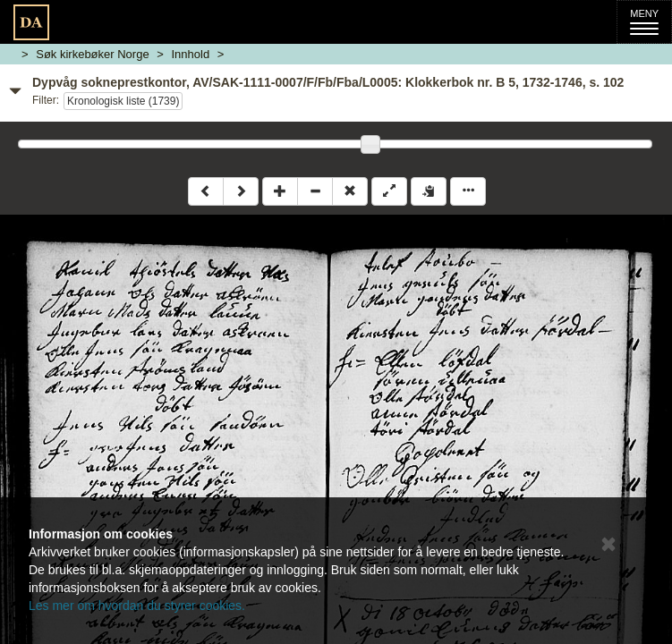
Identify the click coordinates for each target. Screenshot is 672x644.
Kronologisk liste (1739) (123, 101)
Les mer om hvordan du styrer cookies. (137, 606)
